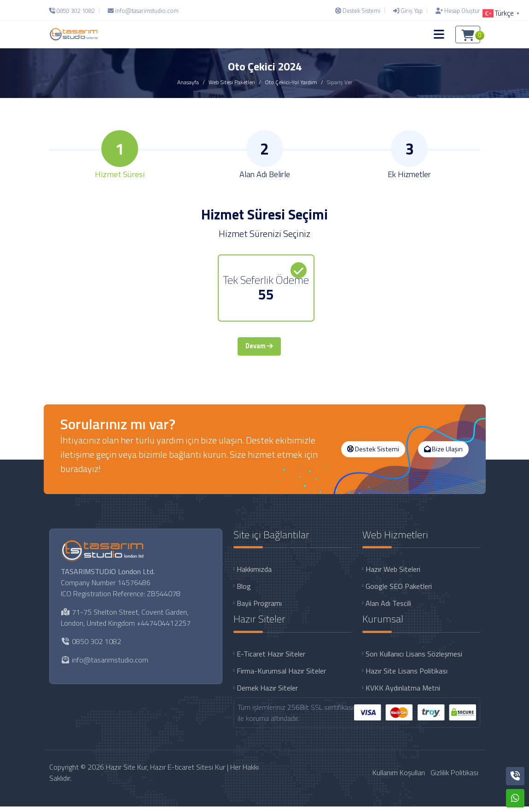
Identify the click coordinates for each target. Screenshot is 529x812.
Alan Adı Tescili (388, 609)
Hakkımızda (254, 575)
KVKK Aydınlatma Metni (403, 693)
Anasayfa (188, 82)
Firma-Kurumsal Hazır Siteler (281, 676)
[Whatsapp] (515, 798)
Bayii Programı (259, 609)
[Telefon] (74, 11)
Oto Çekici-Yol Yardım (291, 82)
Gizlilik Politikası (454, 778)
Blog (244, 592)
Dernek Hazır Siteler (267, 693)
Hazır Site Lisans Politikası (407, 676)
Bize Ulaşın (443, 455)
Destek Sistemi (373, 455)
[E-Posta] (143, 11)
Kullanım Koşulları (399, 778)
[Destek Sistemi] (358, 11)
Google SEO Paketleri (399, 592)
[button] (439, 35)
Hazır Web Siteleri (393, 575)
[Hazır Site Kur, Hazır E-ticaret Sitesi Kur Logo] (74, 34)
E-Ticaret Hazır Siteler (271, 659)
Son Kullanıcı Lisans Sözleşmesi (414, 659)
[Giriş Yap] (408, 11)
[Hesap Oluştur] (456, 11)
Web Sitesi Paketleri (232, 82)
